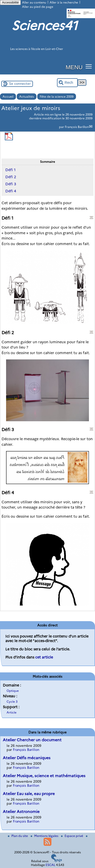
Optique (13, 691)
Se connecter (20, 84)
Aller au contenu (34, 2)
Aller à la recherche (64, 2)
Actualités (27, 97)
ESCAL (50, 865)
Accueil (8, 97)
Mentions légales (45, 836)
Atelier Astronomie (21, 812)
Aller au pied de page (38, 7)
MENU (74, 67)
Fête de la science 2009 (57, 97)
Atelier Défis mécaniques (27, 758)
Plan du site (18, 836)
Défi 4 (11, 191)
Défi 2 (11, 177)
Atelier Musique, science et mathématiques (44, 776)
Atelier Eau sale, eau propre (29, 794)
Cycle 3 (12, 702)
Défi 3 (11, 184)
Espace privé (72, 836)
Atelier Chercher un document (32, 740)
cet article (44, 657)
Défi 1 (11, 170)
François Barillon (77, 127)
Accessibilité (10, 3)
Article (12, 712)
